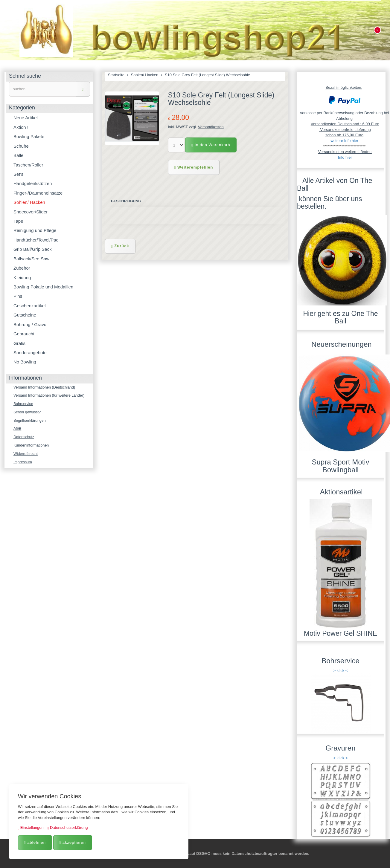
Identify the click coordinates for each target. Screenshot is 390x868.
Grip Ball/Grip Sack (33, 249)
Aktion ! (21, 127)
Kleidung (22, 278)
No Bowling (25, 362)
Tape (18, 221)
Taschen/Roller (28, 165)
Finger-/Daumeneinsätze (38, 193)
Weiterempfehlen (194, 167)
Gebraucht (24, 334)
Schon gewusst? (28, 413)
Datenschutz (24, 439)
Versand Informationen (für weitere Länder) (51, 396)
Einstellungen (31, 827)
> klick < (341, 671)
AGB (17, 430)
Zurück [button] (120, 246)
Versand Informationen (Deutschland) (46, 388)
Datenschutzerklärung (68, 827)
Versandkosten (211, 127)
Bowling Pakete (29, 136)
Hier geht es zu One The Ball (340, 317)
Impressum (23, 464)
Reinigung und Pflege (35, 230)
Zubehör (22, 268)
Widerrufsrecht (26, 456)
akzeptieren (73, 842)
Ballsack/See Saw (31, 259)
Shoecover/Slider (31, 212)
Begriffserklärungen (30, 422)
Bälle (18, 155)
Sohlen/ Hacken (29, 202)
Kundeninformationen (32, 447)
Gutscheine (25, 315)
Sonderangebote (30, 353)
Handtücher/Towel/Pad (36, 240)
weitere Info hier (344, 141)
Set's (18, 174)
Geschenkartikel (30, 306)
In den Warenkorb (211, 145)
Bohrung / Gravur (31, 324)
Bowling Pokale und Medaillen (43, 287)
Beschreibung (127, 201)
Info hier (345, 157)
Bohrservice (24, 405)
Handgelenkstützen (33, 183)
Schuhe (21, 146)
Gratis (19, 343)
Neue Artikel (26, 118)
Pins (18, 296)
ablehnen (35, 842)
